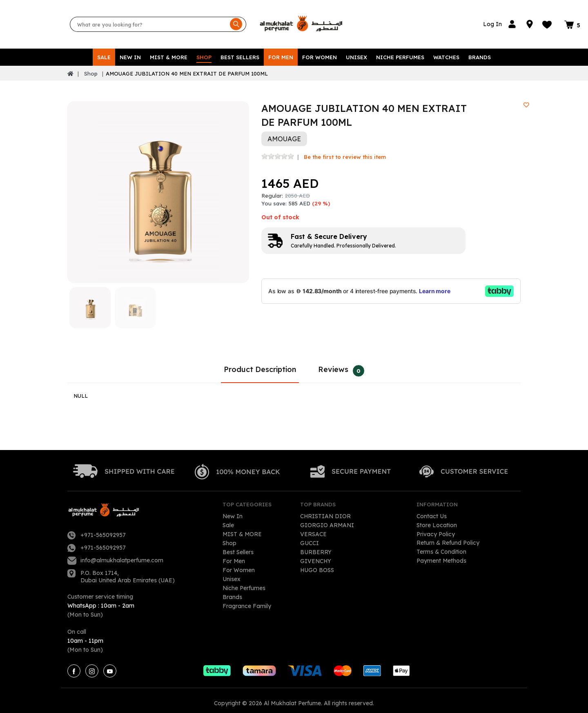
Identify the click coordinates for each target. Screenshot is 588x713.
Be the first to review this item (345, 152)
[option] (158, 187)
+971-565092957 (103, 530)
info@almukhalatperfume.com (122, 555)
